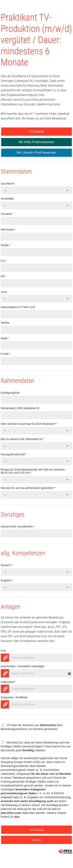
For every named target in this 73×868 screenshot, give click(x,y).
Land (4, 292)
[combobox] (37, 190)
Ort (4, 276)
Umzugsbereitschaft (14, 454)
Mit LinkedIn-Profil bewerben (36, 153)
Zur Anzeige (36, 830)
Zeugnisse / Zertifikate (14, 697)
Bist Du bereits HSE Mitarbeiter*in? (23, 439)
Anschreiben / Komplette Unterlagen (23, 666)
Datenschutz (48, 725)
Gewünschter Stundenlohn (18, 526)
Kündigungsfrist (10, 393)
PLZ (4, 261)
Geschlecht (8, 184)
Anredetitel (7, 199)
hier (17, 817)
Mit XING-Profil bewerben (36, 142)
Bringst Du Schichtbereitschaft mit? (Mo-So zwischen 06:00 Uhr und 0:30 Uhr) (33, 471)
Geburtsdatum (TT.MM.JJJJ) (18, 307)
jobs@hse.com (11, 813)
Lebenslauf (8, 682)
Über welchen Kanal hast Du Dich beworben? (29, 424)
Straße (6, 245)
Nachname (8, 230)
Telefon (5, 323)
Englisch (7, 580)
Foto (4, 651)
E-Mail (6, 354)
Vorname (7, 214)
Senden (36, 840)
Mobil (5, 338)
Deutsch (7, 565)
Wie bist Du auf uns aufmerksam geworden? (29, 488)
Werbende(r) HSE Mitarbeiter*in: (20, 408)
